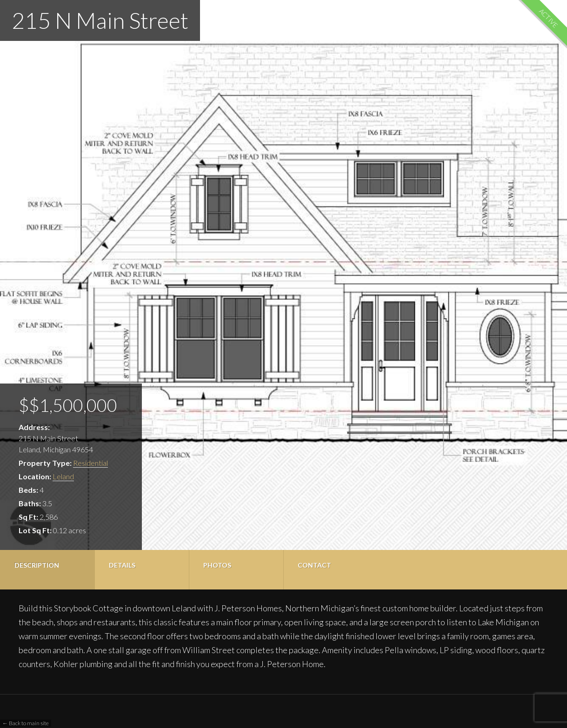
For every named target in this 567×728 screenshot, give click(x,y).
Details (122, 565)
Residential (90, 463)
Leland (63, 476)
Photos (217, 565)
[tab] (47, 570)
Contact (314, 565)
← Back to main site (26, 723)
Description (37, 565)
